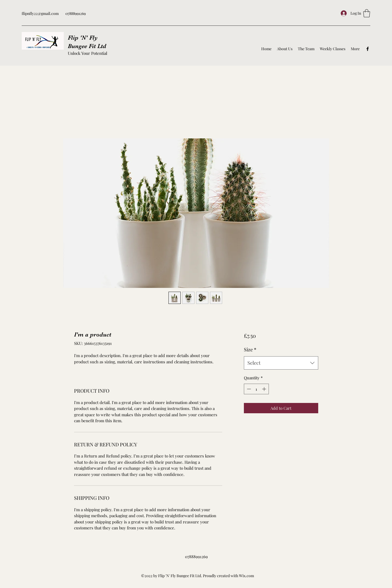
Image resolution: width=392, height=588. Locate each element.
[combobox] (281, 363)
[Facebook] (368, 49)
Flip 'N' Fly (83, 38)
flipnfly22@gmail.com (40, 13)
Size (250, 349)
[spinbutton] (256, 389)
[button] (367, 13)
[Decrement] (248, 389)
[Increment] (265, 389)
